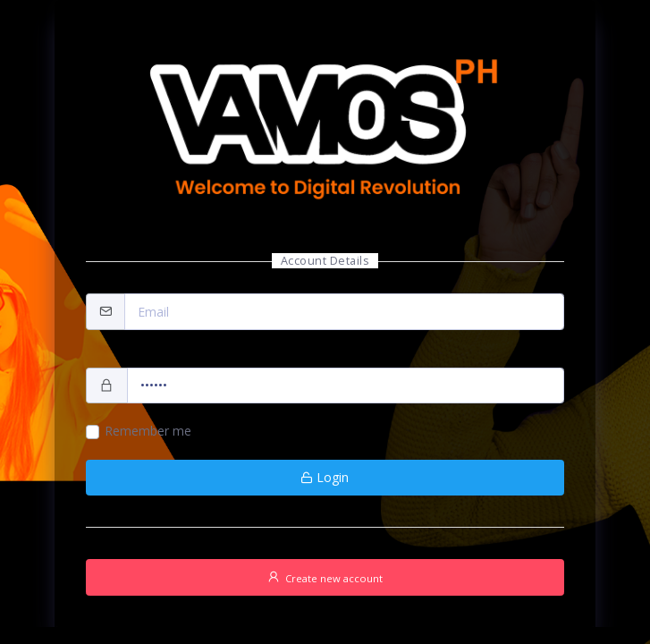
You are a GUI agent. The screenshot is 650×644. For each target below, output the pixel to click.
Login (325, 477)
